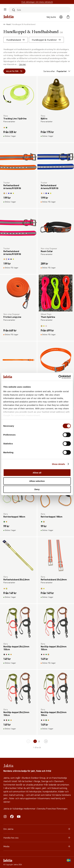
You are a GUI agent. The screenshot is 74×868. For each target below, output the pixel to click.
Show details (59, 464)
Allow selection (37, 481)
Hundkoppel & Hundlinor (46, 40)
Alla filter (14, 71)
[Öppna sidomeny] (5, 10)
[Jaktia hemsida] (9, 17)
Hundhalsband (16, 40)
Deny (37, 489)
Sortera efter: (57, 71)
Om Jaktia (37, 829)
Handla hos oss (37, 838)
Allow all (37, 473)
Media (37, 846)
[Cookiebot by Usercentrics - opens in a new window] (58, 377)
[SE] (69, 862)
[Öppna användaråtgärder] (61, 17)
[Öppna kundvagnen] (68, 17)
